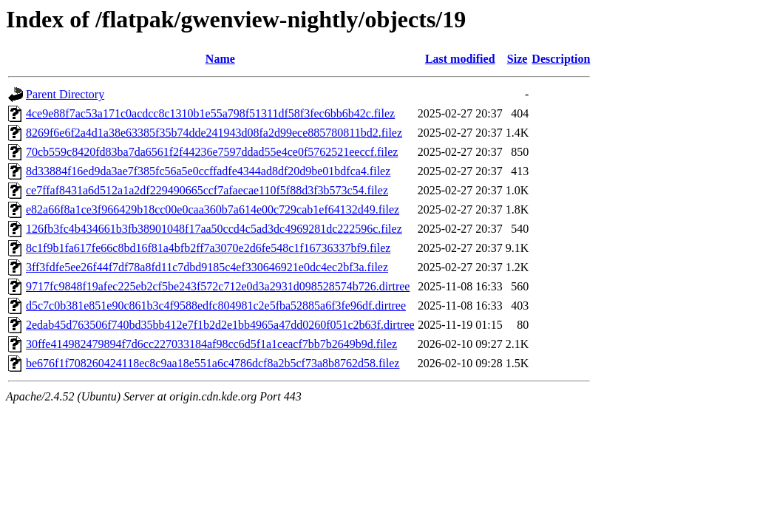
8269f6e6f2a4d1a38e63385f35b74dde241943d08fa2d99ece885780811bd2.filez (214, 133)
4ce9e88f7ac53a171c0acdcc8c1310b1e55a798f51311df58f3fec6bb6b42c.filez (210, 113)
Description (561, 59)
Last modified (460, 59)
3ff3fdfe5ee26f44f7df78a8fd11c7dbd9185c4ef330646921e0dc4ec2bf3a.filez (207, 267)
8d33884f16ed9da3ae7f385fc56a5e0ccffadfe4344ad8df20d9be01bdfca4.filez (208, 171)
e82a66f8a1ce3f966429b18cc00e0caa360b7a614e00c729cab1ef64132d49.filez (213, 209)
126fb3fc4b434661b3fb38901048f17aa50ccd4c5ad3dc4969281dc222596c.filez (214, 229)
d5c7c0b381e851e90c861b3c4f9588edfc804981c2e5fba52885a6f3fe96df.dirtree (216, 306)
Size (517, 59)
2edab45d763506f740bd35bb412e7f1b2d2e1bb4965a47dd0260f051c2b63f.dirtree (220, 325)
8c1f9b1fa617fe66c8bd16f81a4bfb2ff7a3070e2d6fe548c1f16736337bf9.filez (208, 248)
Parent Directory (65, 94)
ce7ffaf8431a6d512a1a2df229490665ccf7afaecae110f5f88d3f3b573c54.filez (207, 190)
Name (220, 59)
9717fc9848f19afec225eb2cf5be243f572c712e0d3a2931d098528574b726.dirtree (218, 286)
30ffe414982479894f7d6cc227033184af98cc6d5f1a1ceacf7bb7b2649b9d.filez (211, 344)
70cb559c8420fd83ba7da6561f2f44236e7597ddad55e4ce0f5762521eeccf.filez (212, 152)
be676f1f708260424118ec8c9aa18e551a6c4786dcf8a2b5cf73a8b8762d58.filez (213, 363)
